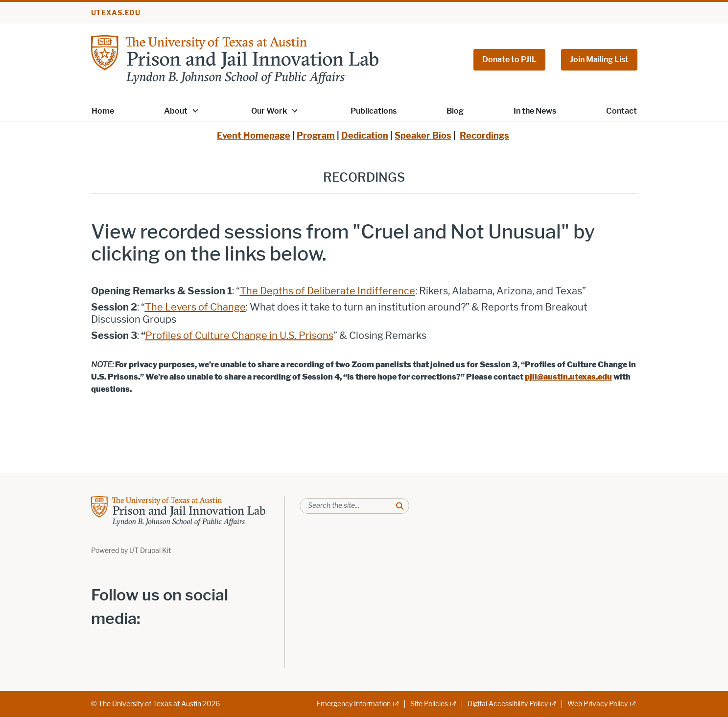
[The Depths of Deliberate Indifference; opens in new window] (328, 291)
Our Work (269, 111)
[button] (195, 110)
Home (103, 111)
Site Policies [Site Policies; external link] (429, 704)
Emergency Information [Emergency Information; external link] (353, 704)
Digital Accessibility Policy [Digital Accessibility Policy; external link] (508, 704)
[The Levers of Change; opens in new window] (195, 307)
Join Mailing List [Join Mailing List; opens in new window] (599, 60)
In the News (535, 111)
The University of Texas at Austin (150, 704)
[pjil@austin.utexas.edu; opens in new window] (568, 377)
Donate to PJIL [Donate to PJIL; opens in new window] (509, 60)
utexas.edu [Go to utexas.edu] (116, 13)
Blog (455, 111)
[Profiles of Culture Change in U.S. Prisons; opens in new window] (239, 335)
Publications (374, 111)
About (176, 111)
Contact (622, 111)
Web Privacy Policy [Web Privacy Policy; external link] (598, 704)
